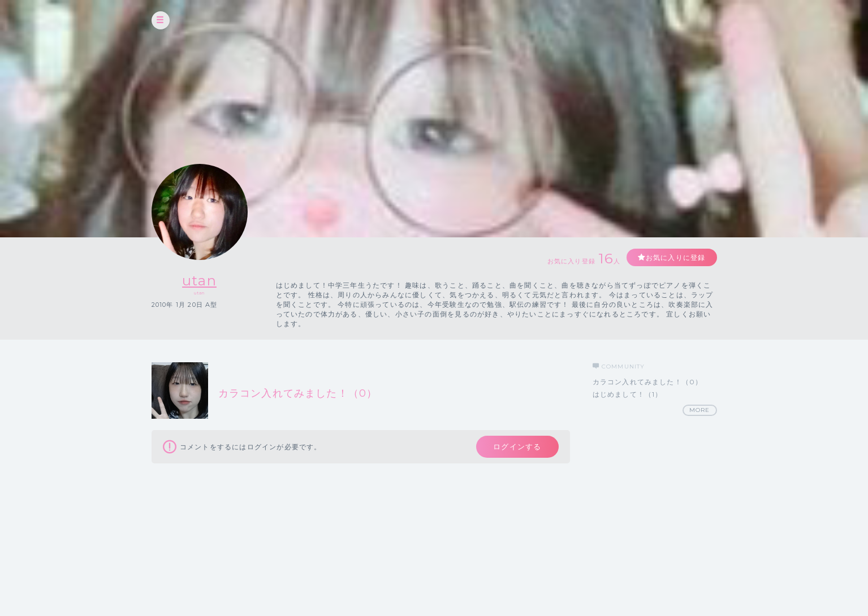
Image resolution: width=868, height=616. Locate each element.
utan (199, 281)
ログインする (517, 446)
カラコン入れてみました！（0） (648, 382)
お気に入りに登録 (676, 257)
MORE (700, 410)
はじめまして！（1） (628, 394)
